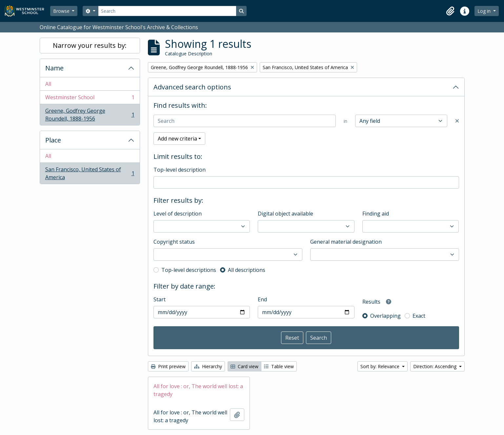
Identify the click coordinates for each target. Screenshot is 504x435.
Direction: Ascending (435, 366)
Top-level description (180, 170)
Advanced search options (192, 87)
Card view (244, 366)
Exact (419, 316)
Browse (62, 11)
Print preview (168, 366)
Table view (279, 366)
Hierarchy (208, 366)
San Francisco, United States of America (90, 173)
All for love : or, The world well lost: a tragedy (198, 390)
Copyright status (174, 242)
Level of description (178, 214)
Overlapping (385, 316)
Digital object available (285, 214)
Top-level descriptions (189, 270)
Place (53, 140)
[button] (450, 11)
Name (54, 68)
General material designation (346, 242)
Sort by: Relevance (381, 366)
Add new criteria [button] (177, 139)
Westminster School (90, 99)
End (262, 299)
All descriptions (247, 270)
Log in (485, 11)
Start (160, 299)
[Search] (167, 11)
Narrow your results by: (90, 45)
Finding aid (376, 214)
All (48, 84)
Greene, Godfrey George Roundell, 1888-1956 (90, 115)
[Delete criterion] (457, 121)
